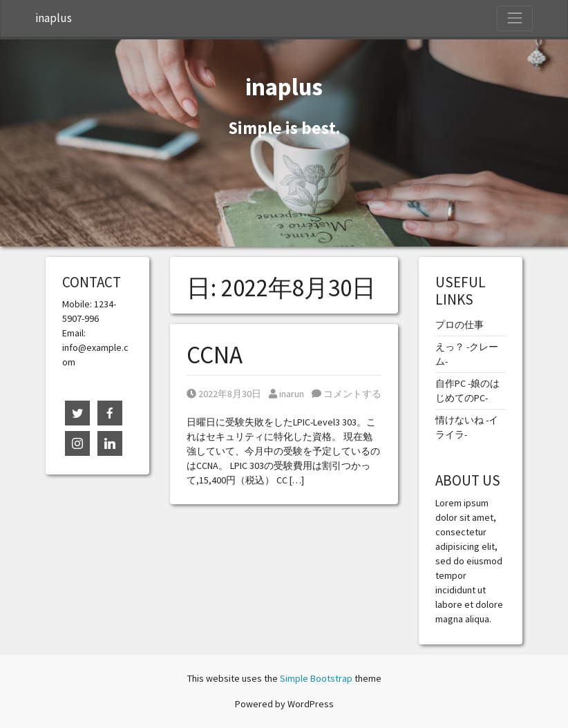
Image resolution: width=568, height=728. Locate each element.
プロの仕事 (460, 325)
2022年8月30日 (224, 394)
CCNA (215, 355)
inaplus (54, 18)
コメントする (347, 394)
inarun (286, 394)
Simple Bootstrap (316, 678)
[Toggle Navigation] (515, 18)
